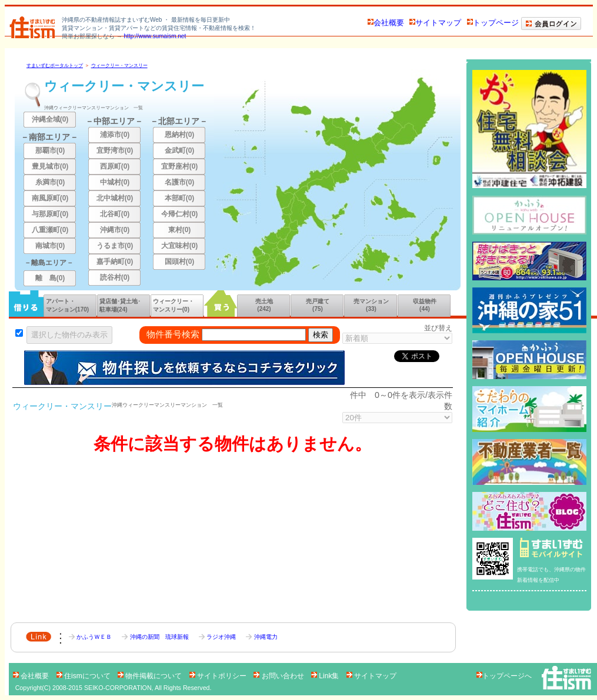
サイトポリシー (219, 676)
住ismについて (84, 676)
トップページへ (504, 676)
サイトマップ (435, 23)
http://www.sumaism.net (155, 36)
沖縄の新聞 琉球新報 (156, 637)
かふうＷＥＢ (91, 637)
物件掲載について (151, 676)
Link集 (326, 676)
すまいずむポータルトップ (55, 66)
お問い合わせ (280, 676)
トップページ (493, 23)
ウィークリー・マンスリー (119, 66)
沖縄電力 (261, 637)
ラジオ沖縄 (218, 637)
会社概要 (386, 23)
